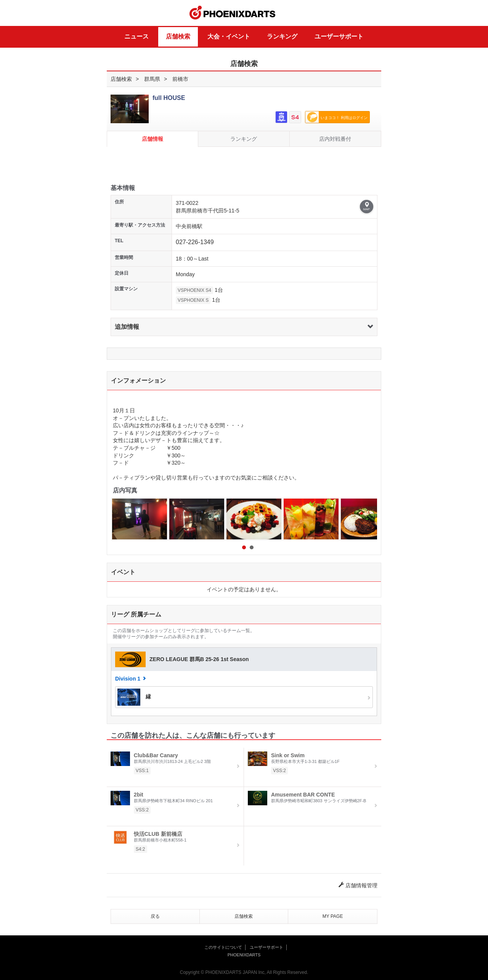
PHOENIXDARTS (233, 13)
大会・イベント (229, 36)
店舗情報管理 (358, 885)
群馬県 (152, 79)
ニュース (136, 36)
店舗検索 (178, 36)
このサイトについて (223, 947)
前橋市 (180, 79)
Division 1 (128, 679)
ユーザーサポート (339, 36)
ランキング (282, 36)
